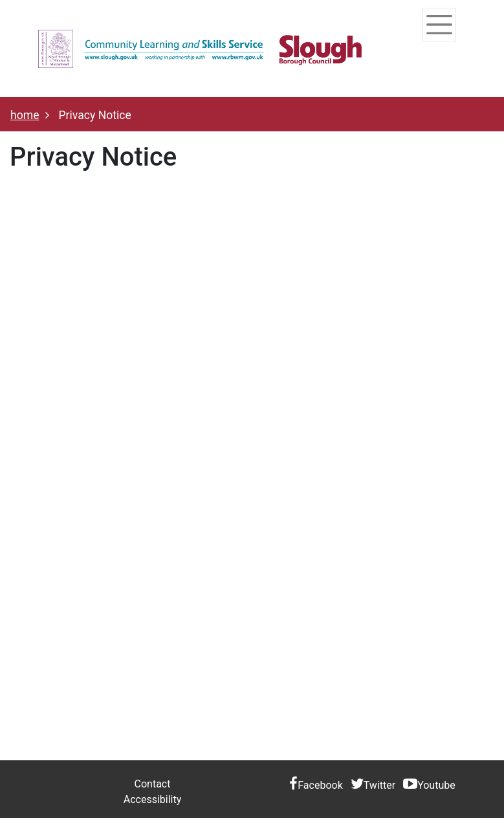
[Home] (200, 49)
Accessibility (153, 799)
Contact (153, 784)
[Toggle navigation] (439, 25)
